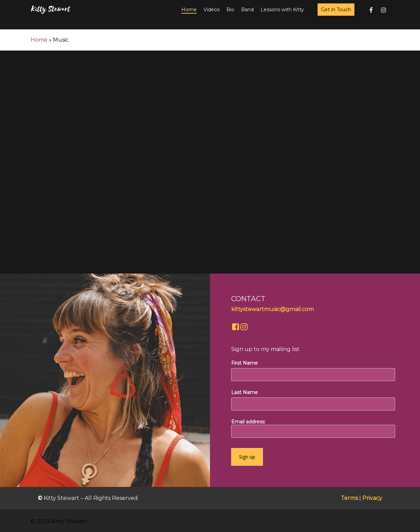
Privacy (372, 498)
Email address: (313, 428)
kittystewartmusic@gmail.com (272, 309)
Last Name (244, 392)
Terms (349, 498)
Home (39, 40)
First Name (244, 363)
